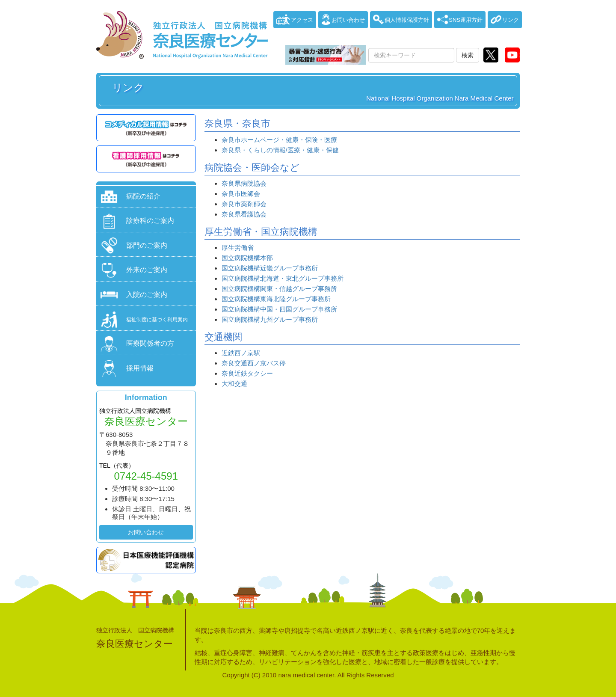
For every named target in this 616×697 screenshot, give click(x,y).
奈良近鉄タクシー (247, 373)
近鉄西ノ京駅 (241, 353)
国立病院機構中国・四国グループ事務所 (279, 309)
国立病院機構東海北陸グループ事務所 (276, 299)
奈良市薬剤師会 (244, 204)
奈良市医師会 (241, 194)
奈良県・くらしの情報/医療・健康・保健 (280, 150)
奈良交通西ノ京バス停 (254, 363)
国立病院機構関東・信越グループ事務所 (279, 289)
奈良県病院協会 (244, 183)
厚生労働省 (238, 248)
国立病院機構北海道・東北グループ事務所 (283, 278)
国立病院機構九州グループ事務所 (270, 319)
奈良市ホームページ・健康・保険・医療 (279, 140)
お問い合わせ (146, 532)
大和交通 (234, 384)
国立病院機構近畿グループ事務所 (270, 268)
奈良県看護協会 (244, 214)
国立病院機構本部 (247, 258)
